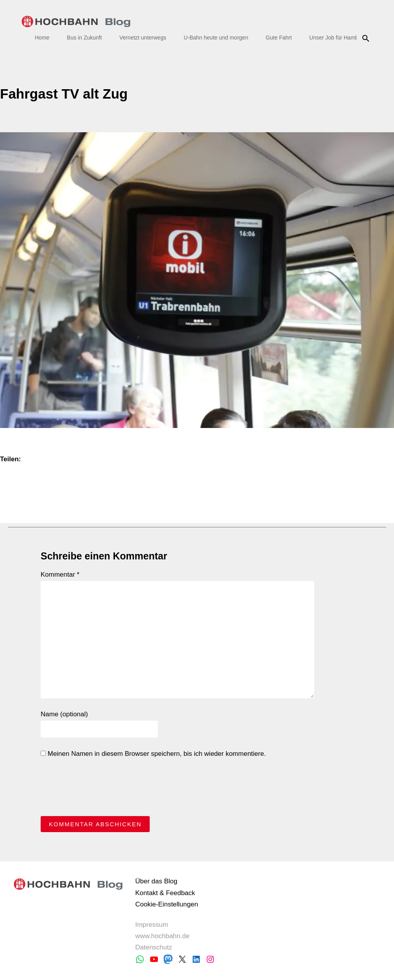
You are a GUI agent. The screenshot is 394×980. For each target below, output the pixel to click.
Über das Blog (156, 881)
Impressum (152, 925)
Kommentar (60, 575)
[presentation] (100, 789)
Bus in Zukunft (84, 38)
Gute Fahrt (279, 38)
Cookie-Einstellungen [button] (167, 904)
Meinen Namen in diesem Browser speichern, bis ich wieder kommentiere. (153, 754)
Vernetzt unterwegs (143, 38)
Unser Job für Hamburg (338, 38)
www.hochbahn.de (162, 936)
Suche (367, 38)
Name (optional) (64, 714)
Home (42, 38)
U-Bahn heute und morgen (216, 38)
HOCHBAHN (76, 22)
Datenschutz (154, 947)
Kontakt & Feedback (165, 893)
